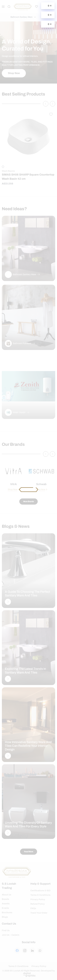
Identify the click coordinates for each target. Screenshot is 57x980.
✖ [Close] (51, 6)
